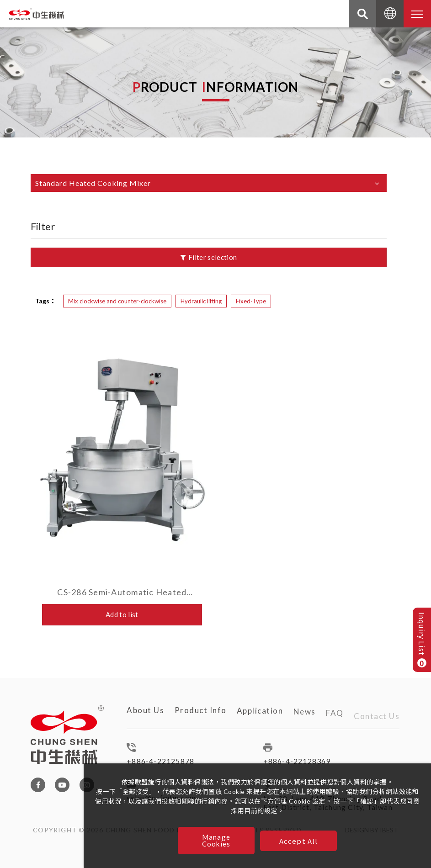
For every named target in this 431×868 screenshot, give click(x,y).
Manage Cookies (216, 840)
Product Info (201, 718)
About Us (145, 714)
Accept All (299, 841)
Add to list (122, 614)
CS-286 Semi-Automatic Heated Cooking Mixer (122, 592)
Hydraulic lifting (201, 301)
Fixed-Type (251, 301)
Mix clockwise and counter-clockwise (117, 301)
